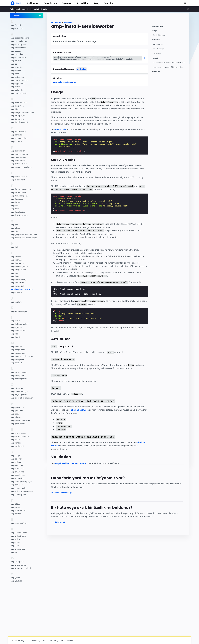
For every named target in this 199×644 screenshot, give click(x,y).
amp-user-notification (20, 523)
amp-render (16, 443)
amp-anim (15, 74)
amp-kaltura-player (19, 311)
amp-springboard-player (21, 482)
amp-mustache (17, 363)
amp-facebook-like (18, 192)
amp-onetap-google (19, 391)
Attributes (156, 40)
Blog (97, 3)
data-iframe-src (159, 49)
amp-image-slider (18, 270)
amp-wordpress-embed (20, 568)
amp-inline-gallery (18, 279)
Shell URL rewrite (160, 35)
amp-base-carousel (19, 103)
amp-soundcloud (18, 478)
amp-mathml (16, 346)
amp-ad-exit (16, 61)
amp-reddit (15, 439)
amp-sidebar (16, 462)
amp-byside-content (19, 122)
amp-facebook (17, 199)
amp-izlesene (16, 292)
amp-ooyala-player (18, 395)
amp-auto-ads (16, 90)
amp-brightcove (17, 119)
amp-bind (15, 109)
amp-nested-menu (18, 372)
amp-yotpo (15, 578)
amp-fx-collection (18, 212)
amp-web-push (17, 562)
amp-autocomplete (19, 93)
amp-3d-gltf (16, 25)
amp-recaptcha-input (19, 436)
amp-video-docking (19, 533)
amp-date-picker (18, 161)
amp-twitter (16, 514)
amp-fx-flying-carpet (19, 215)
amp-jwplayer (16, 302)
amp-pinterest (17, 411)
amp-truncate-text (18, 511)
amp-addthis (16, 67)
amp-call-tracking (18, 132)
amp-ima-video (17, 263)
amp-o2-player (17, 388)
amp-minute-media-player (22, 356)
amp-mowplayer (17, 359)
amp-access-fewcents (20, 38)
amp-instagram (17, 286)
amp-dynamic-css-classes (21, 167)
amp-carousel (16, 135)
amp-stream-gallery (19, 488)
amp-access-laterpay (19, 41)
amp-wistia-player (18, 565)
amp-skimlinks (17, 465)
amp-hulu (15, 247)
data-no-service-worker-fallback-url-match (169, 63)
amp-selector (16, 459)
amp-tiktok (15, 504)
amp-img (14, 273)
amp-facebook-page (19, 196)
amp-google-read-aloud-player (23, 238)
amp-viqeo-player (18, 549)
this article (61, 126)
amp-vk (14, 552)
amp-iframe (16, 257)
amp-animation (17, 77)
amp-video (15, 539)
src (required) (158, 44)
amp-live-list (16, 337)
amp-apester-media (19, 80)
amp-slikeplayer (17, 468)
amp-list (14, 334)
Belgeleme (50, 3)
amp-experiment (18, 180)
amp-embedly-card (19, 176)
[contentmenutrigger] (169, 27)
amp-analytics (16, 70)
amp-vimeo (15, 542)
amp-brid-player (17, 116)
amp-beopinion (17, 106)
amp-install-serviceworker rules (71, 460)
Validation (156, 72)
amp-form (15, 209)
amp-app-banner (18, 83)
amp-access (16, 51)
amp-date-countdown (20, 154)
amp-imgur (15, 276)
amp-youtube (16, 581)
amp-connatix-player (19, 138)
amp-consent (16, 141)
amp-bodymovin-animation (22, 112)
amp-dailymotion (18, 151)
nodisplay (82, 69)
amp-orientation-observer (21, 398)
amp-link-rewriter (18, 330)
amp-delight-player (19, 164)
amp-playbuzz (16, 417)
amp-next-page (17, 375)
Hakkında (33, 3)
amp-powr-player (18, 424)
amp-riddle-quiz (17, 446)
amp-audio (15, 87)
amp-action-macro (18, 57)
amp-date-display (18, 157)
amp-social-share (18, 475)
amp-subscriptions (18, 495)
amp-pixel (15, 414)
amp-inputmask (17, 283)
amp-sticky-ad (16, 485)
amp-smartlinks (17, 472)
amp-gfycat (15, 228)
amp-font (15, 205)
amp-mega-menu (18, 350)
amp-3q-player (17, 28)
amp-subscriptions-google (22, 491)
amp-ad (14, 64)
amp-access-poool (18, 44)
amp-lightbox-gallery (19, 324)
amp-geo (14, 225)
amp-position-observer (20, 420)
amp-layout (15, 321)
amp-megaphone (18, 353)
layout (155, 58)
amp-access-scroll (18, 48)
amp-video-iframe (18, 536)
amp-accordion (17, 54)
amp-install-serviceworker (22, 289)
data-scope (157, 53)
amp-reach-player (18, 433)
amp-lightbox (16, 327)
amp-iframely (16, 260)
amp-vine (15, 546)
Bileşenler (68, 22)
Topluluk (67, 3)
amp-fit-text (16, 202)
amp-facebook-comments (21, 189)
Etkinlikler (84, 3)
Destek (108, 3)
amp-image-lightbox (19, 266)
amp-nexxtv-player (18, 379)
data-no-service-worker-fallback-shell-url (169, 67)
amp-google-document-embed (23, 234)
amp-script (15, 455)
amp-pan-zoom (17, 407)
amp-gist (14, 231)
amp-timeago (16, 507)
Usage (154, 31)
